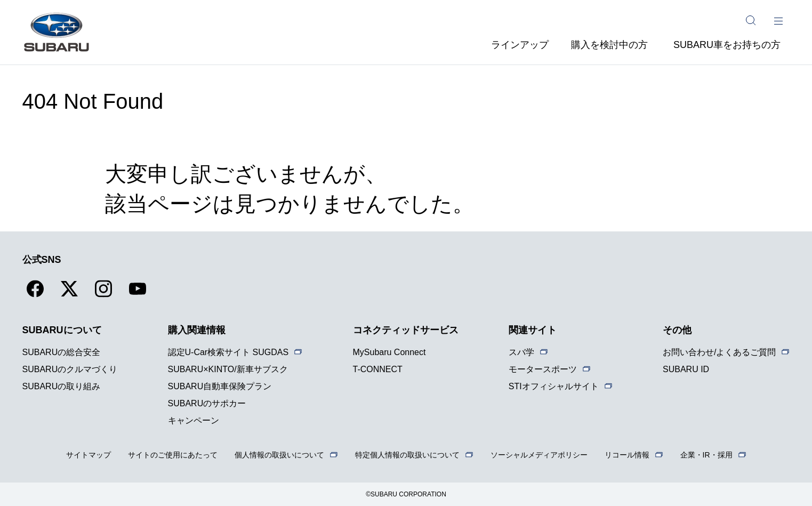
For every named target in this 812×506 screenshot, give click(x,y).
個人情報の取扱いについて (279, 455)
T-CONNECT (378, 369)
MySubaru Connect (389, 352)
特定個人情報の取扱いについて (407, 455)
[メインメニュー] (778, 20)
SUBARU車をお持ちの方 (727, 45)
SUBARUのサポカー (207, 403)
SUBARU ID (686, 369)
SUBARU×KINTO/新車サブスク (228, 369)
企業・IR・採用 (706, 455)
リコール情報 (627, 455)
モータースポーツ (543, 369)
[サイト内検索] (751, 20)
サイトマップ (89, 455)
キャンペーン (194, 420)
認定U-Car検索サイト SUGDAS (228, 352)
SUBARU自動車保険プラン (220, 386)
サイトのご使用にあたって (173, 455)
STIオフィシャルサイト (554, 386)
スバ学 (521, 352)
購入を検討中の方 (609, 45)
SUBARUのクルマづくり (70, 369)
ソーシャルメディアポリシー (539, 455)
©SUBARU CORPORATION (406, 494)
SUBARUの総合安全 (62, 352)
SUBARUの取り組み (62, 386)
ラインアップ (520, 45)
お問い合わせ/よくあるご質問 (719, 352)
